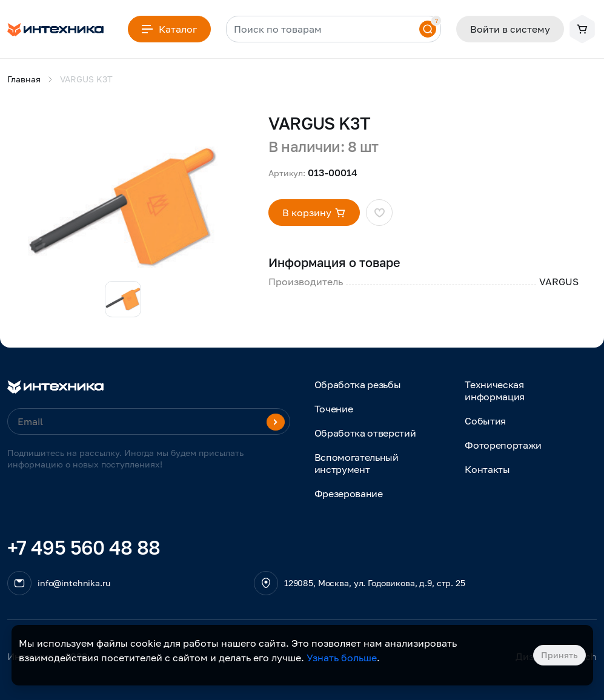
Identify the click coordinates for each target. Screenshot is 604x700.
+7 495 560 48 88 (84, 547)
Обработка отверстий (365, 433)
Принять (559, 655)
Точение (334, 409)
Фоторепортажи (503, 445)
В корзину (314, 213)
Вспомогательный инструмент (357, 463)
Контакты (487, 469)
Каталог (169, 29)
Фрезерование (349, 494)
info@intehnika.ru (74, 583)
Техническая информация (495, 391)
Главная (24, 79)
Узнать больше (342, 658)
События (485, 421)
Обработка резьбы (358, 385)
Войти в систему (510, 29)
